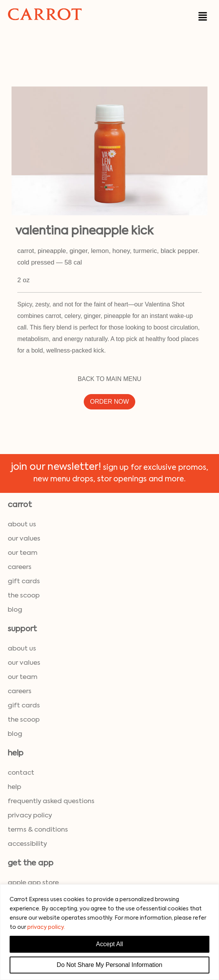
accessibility (27, 844)
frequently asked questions (51, 801)
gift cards (24, 582)
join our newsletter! (56, 467)
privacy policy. (46, 927)
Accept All (109, 944)
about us (22, 525)
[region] (109, 932)
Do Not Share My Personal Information (110, 965)
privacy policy (30, 816)
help (14, 787)
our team (23, 553)
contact (21, 773)
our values (24, 539)
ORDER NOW (109, 402)
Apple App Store (33, 883)
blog (15, 610)
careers (20, 567)
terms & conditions (38, 830)
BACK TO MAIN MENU (109, 379)
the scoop (24, 596)
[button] (203, 16)
